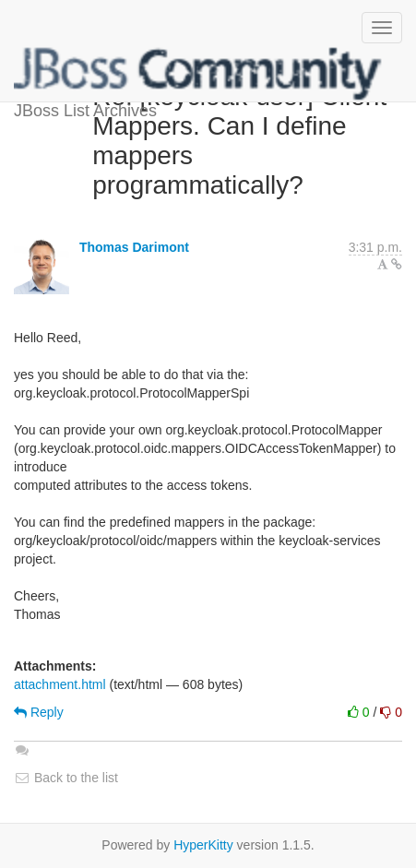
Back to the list (66, 778)
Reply (39, 712)
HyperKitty (203, 845)
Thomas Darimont (134, 247)
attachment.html (60, 684)
